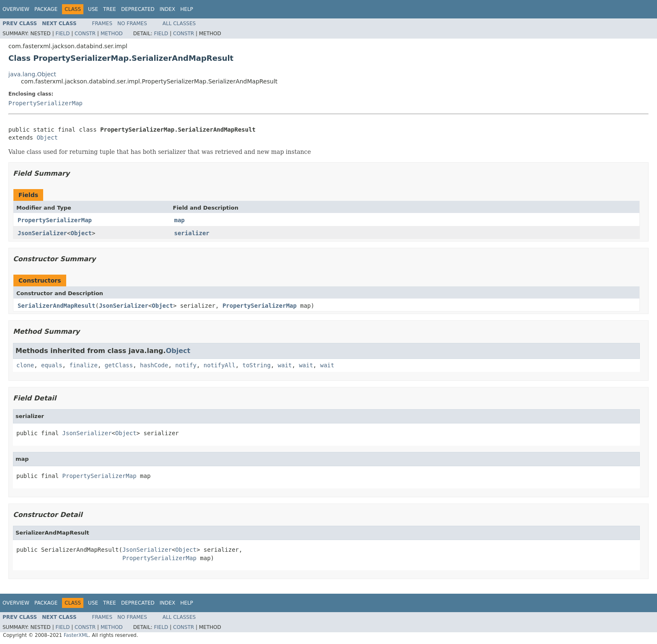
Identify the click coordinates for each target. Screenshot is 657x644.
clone (25, 365)
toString (257, 365)
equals (52, 365)
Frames (102, 23)
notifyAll (220, 365)
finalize (83, 365)
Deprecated (138, 9)
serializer (192, 233)
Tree (110, 9)
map (180, 220)
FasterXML (76, 635)
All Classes (179, 23)
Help (187, 9)
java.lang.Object (32, 74)
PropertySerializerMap (45, 103)
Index (168, 9)
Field (62, 34)
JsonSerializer (42, 233)
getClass (119, 365)
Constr (85, 34)
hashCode (154, 365)
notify (186, 365)
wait (285, 365)
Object (47, 138)
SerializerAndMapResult (56, 306)
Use (93, 9)
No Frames (132, 23)
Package (46, 9)
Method (112, 34)
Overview (16, 9)
